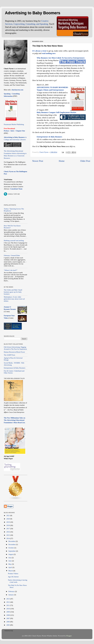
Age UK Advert (13, 577)
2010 (8, 609)
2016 (8, 532)
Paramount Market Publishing (14, 124)
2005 (8, 625)
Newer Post (38, 161)
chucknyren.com (17, 90)
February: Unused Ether (12, 255)
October (11, 548)
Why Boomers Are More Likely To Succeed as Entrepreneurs (61, 58)
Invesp (12, 631)
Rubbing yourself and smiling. (14, 240)
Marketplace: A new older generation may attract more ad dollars (14, 299)
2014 (8, 538)
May (10, 564)
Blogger (69, 636)
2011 (8, 605)
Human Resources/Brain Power (14, 352)
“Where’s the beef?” (11, 270)
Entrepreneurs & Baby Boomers (15, 368)
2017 (8, 529)
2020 (8, 519)
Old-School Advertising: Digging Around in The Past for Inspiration (15, 348)
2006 (8, 622)
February (12, 591)
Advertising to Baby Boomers (33, 13)
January (11, 595)
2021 (8, 515)
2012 (8, 602)
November (12, 544)
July (10, 558)
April (10, 567)
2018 (8, 525)
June (10, 561)
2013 (8, 599)
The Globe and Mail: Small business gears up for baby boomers (13, 292)
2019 (8, 522)
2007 (8, 618)
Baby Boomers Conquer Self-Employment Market (56, 112)
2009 (8, 612)
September (12, 551)
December (12, 541)
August (11, 554)
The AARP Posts (9, 355)
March (11, 571)
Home (62, 161)
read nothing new (49, 53)
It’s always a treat (39, 51)
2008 (8, 615)
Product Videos (13, 573)
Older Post (85, 161)
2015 (8, 535)
